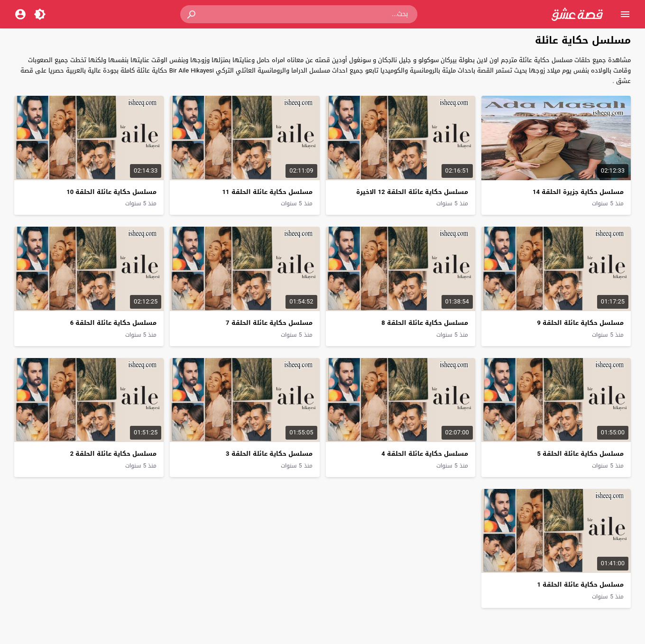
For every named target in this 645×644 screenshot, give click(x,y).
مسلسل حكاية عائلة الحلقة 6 (113, 323)
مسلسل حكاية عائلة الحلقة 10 (111, 192)
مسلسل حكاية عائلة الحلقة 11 (267, 192)
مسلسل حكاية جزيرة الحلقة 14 (578, 192)
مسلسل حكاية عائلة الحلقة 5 (580, 454)
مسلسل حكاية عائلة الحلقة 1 (580, 584)
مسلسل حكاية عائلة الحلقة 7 (269, 323)
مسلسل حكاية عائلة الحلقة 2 (113, 454)
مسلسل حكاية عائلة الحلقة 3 (269, 454)
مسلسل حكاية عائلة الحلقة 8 (424, 323)
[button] (192, 14)
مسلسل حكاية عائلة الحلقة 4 (424, 454)
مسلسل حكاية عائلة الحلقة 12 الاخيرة (412, 192)
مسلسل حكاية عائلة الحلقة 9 (580, 323)
